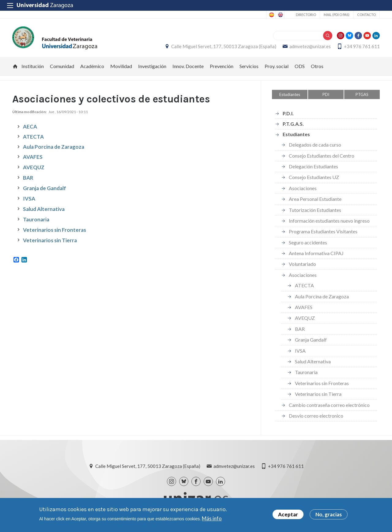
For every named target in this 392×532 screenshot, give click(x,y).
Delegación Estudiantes (313, 166)
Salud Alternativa (44, 209)
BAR (28, 178)
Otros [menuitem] (317, 66)
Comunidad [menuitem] (62, 66)
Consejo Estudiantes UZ (314, 177)
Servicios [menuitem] (249, 66)
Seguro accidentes (308, 242)
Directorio (306, 15)
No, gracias (329, 514)
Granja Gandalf (311, 340)
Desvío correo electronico (316, 416)
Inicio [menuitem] (15, 66)
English (280, 15)
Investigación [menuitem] (152, 66)
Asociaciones (303, 188)
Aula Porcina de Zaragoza (322, 296)
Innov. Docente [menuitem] (188, 66)
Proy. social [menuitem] (277, 66)
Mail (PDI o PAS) (337, 15)
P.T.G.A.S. (293, 124)
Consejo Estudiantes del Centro (322, 156)
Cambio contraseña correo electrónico (329, 405)
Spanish (271, 15)
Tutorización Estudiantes (315, 210)
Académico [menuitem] (92, 66)
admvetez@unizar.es (310, 46)
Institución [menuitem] (33, 66)
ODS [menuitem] (300, 66)
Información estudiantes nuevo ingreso (329, 221)
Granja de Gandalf (45, 188)
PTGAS (362, 94)
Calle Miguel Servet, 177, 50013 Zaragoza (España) (224, 46)
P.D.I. (288, 113)
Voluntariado (302, 264)
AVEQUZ (34, 167)
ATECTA (33, 137)
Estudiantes (290, 94)
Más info (212, 518)
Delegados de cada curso (315, 145)
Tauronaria (36, 219)
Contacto (366, 15)
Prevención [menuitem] (222, 66)
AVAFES (33, 157)
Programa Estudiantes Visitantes (323, 231)
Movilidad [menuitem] (121, 66)
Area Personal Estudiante (315, 199)
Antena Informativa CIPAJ (316, 253)
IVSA (29, 199)
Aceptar (288, 514)
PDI (326, 94)
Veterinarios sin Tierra (50, 240)
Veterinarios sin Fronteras (55, 230)
